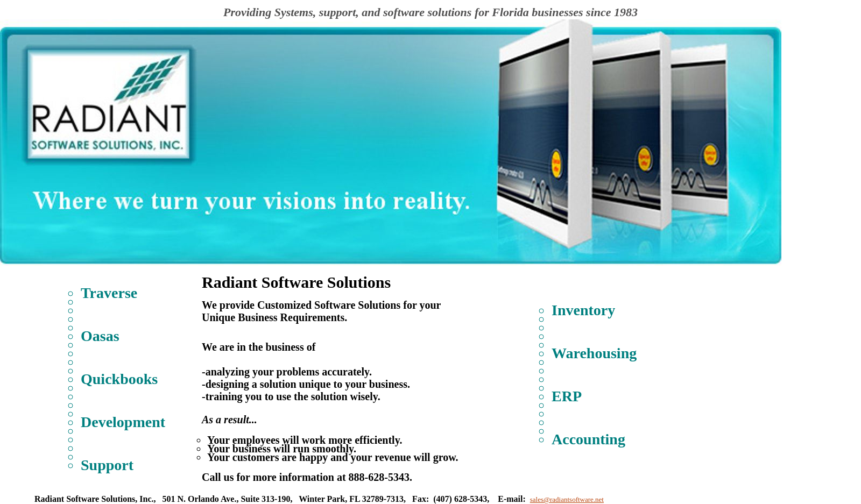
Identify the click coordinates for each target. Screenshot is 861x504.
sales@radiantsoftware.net (567, 499)
